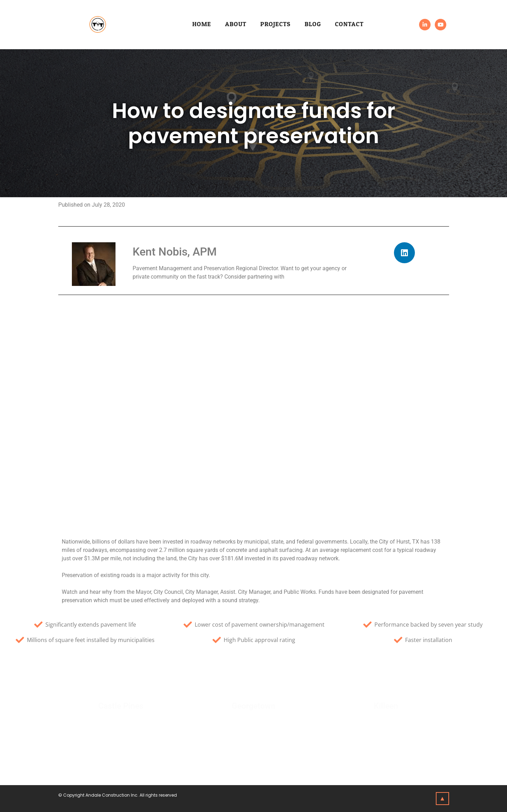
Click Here (121, 724)
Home (202, 24)
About (236, 24)
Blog (313, 24)
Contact (349, 24)
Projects (275, 24)
